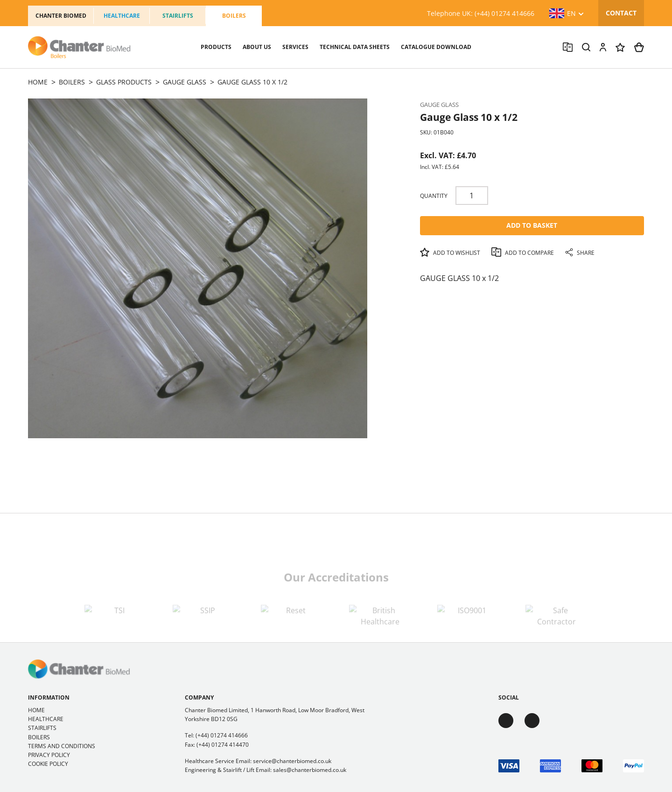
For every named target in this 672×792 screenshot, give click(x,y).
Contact (621, 13)
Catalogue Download (436, 47)
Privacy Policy (49, 755)
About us (257, 47)
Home (36, 710)
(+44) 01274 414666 (222, 735)
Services (295, 47)
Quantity (434, 196)
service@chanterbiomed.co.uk (292, 761)
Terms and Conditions (62, 746)
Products (216, 47)
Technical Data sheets (355, 47)
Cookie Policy (48, 764)
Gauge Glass (439, 105)
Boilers (234, 16)
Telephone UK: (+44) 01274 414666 (481, 13)
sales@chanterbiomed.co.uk (310, 770)
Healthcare (122, 16)
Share (580, 253)
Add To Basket (532, 225)
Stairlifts (178, 16)
